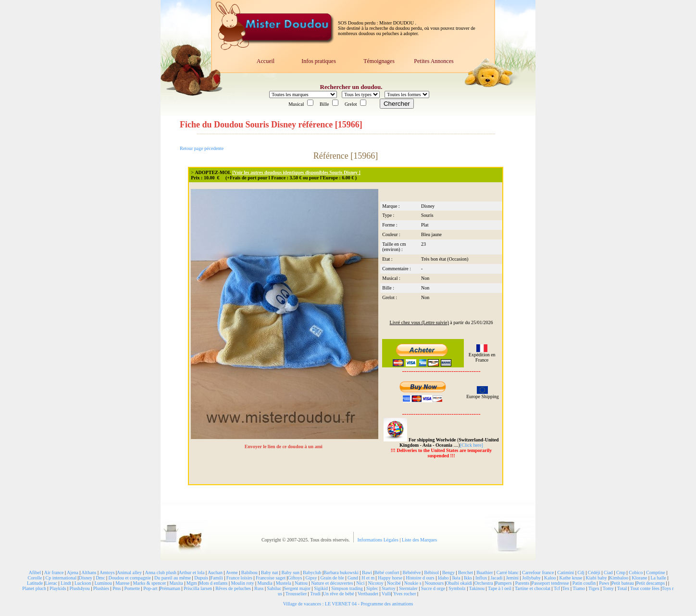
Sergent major (297, 588)
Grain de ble (332, 578)
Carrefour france (538, 572)
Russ (259, 588)
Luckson (83, 583)
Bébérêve (412, 572)
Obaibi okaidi (459, 583)
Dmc (100, 578)
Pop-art (150, 588)
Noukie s (413, 583)
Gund (353, 578)
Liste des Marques (419, 540)
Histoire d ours (420, 578)
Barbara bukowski (341, 572)
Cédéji (594, 572)
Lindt (66, 583)
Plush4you (80, 588)
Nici (360, 583)
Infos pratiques (319, 61)
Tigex (594, 588)
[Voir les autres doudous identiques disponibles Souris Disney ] (296, 172)
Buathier (485, 572)
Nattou (301, 583)
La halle (658, 578)
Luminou (103, 583)
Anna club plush (161, 572)
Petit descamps (650, 583)
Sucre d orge (433, 588)
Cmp (621, 572)
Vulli (386, 594)
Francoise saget (271, 578)
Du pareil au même (173, 578)
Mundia (265, 583)
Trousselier (296, 594)
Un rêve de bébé (339, 594)
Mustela (284, 583)
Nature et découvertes (332, 583)
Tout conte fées (645, 588)
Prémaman (170, 588)
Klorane (639, 578)
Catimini (565, 572)
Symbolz (457, 588)
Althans (89, 572)
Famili (217, 578)
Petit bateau (623, 583)
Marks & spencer (150, 583)
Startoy (389, 588)
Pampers (503, 583)
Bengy (448, 572)
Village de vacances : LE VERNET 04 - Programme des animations (348, 604)
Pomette (132, 588)
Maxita (176, 583)
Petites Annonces (434, 61)
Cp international (61, 578)
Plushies (101, 588)
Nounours (434, 583)
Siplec (372, 588)
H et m (368, 578)
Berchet (466, 572)
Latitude (35, 583)
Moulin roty (242, 583)
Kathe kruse (571, 578)
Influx (481, 578)
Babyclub (312, 572)
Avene (231, 572)
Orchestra (484, 583)
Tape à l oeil (500, 588)
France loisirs (239, 578)
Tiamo (579, 588)
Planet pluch (34, 588)
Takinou (477, 588)
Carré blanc (508, 572)
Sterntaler (408, 588)
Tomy (608, 588)
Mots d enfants (213, 583)
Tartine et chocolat (533, 588)
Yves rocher (405, 594)
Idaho (443, 578)
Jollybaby (531, 578)
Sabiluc (274, 588)
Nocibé (394, 583)
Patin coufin (584, 583)
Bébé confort (387, 572)
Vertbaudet (368, 594)
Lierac (51, 583)
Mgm (192, 583)
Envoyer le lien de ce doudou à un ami (284, 446)
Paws (604, 583)
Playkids (58, 588)
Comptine (655, 572)
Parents (522, 583)
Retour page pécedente (202, 148)
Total (622, 588)
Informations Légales (379, 540)
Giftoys (295, 578)
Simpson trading (347, 588)
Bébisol (431, 572)
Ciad (608, 572)
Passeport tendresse (550, 583)
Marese (122, 583)
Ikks (468, 578)
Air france (54, 572)
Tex (566, 588)
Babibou (249, 572)
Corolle (35, 578)
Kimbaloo (619, 578)
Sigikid (321, 588)
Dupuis (201, 578)
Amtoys (107, 572)
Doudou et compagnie (130, 578)
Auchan (215, 572)
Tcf (557, 588)
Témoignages (379, 61)
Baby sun (291, 572)
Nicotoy (376, 583)
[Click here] (472, 445)
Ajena (73, 572)
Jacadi (496, 578)
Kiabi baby (597, 578)
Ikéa (456, 578)
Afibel (35, 572)
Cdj (581, 572)
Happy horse (390, 578)
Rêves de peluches (233, 588)
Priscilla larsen (198, 588)
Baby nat (270, 572)
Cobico (636, 572)
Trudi (315, 594)
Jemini (512, 578)
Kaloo (550, 578)
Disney (86, 578)
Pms (117, 588)
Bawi (367, 572)
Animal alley (129, 572)
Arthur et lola (192, 572)
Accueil (266, 61)
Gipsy (311, 578)
